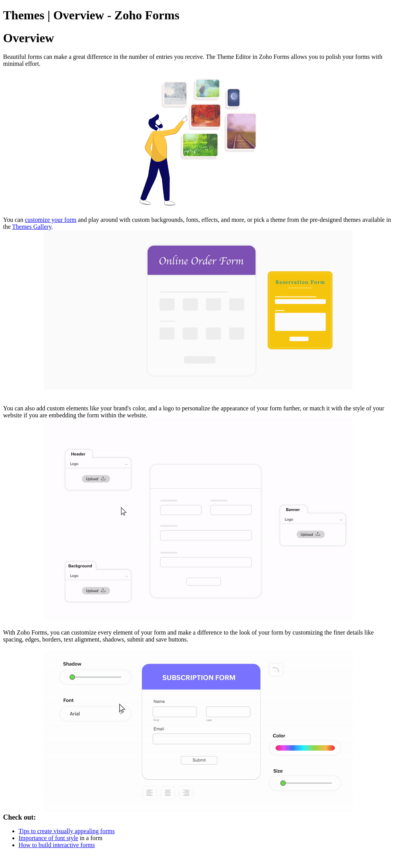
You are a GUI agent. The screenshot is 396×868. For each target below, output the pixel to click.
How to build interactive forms (57, 845)
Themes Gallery (32, 227)
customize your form (50, 220)
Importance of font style (48, 838)
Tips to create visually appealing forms (67, 831)
